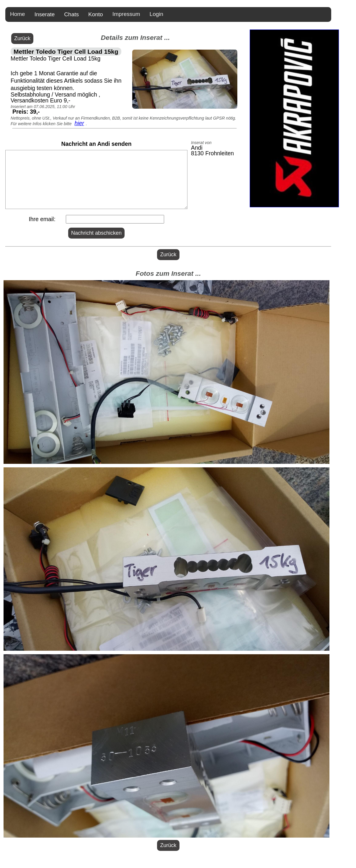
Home (18, 14)
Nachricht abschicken (96, 233)
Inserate (45, 14)
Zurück (22, 38)
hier (79, 123)
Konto (96, 14)
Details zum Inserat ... (135, 37)
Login (157, 14)
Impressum (126, 14)
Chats (71, 14)
